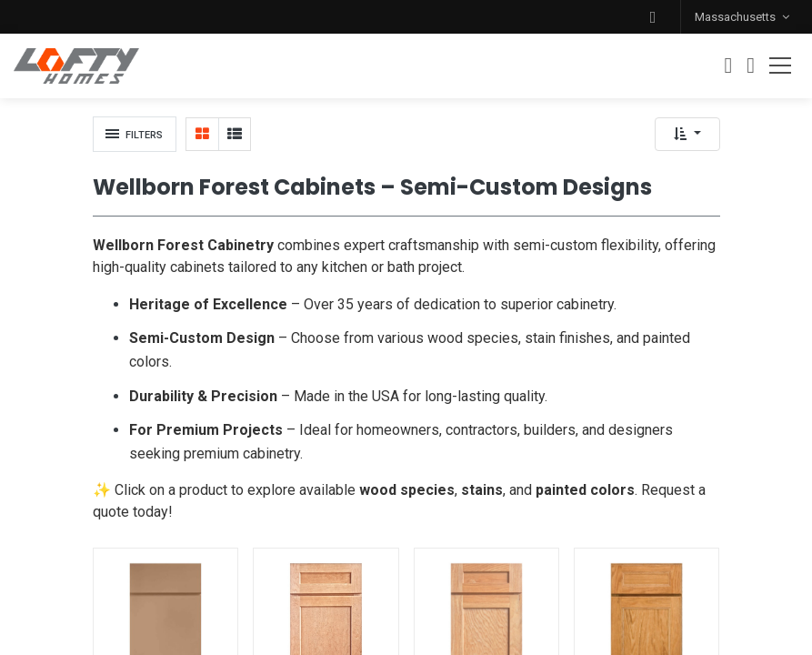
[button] (653, 17)
